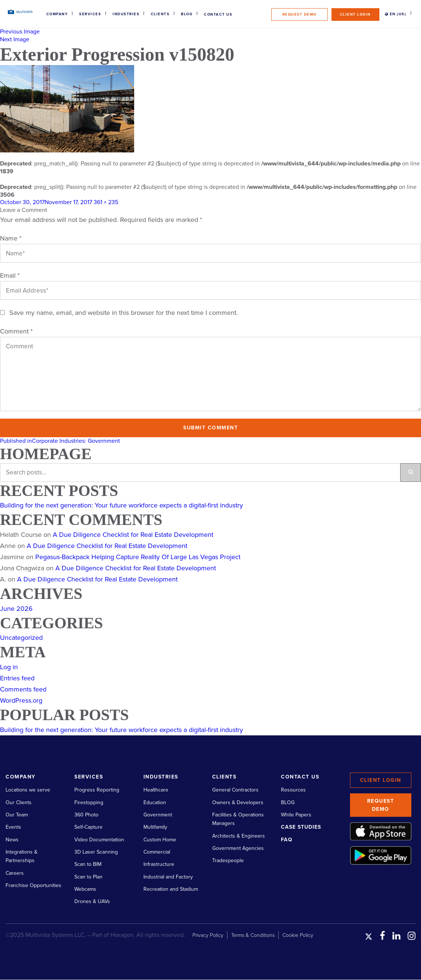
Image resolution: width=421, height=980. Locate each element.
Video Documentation (99, 840)
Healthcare (156, 790)
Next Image (15, 39)
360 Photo (86, 815)
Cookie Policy (298, 935)
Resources (293, 790)
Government (158, 815)
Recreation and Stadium (171, 889)
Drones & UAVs (92, 901)
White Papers (296, 815)
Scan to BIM (88, 864)
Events (13, 827)
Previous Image (20, 32)
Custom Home (160, 840)
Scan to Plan (88, 877)
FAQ (287, 840)
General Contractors (235, 790)
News (12, 840)
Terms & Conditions (253, 935)
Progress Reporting (97, 790)
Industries (126, 14)
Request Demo (299, 14)
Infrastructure (159, 864)
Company (57, 14)
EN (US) (396, 14)
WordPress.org (21, 700)
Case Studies (301, 827)
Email (10, 275)
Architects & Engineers (239, 836)
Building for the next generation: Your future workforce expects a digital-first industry (122, 505)
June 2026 (16, 609)
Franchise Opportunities (33, 885)
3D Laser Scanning (96, 852)
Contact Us (218, 14)
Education (155, 802)
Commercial (157, 852)
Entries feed (17, 678)
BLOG (288, 802)
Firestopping (89, 802)
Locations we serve (28, 790)
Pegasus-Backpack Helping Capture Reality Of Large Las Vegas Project (138, 557)
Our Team (17, 815)
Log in (9, 667)
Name (11, 238)
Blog (187, 14)
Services (90, 14)
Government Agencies (238, 848)
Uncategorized (21, 638)
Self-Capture (88, 827)
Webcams (85, 889)
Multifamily (155, 827)
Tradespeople (228, 860)
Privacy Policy (208, 935)
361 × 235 (106, 202)
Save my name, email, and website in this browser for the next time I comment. (124, 313)
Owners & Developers (238, 802)
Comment (16, 331)
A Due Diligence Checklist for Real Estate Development (133, 535)
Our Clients (19, 802)
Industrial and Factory (168, 877)
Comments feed (23, 689)
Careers (15, 873)
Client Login (355, 14)
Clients (160, 14)
